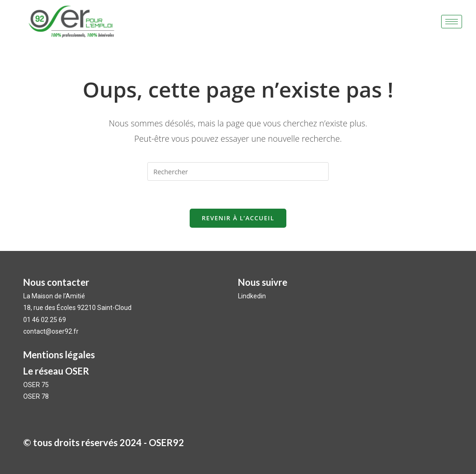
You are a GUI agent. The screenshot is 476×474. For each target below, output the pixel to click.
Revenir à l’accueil (238, 218)
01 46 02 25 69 (45, 320)
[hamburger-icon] (452, 22)
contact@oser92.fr (51, 331)
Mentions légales (59, 355)
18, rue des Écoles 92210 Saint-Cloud (77, 308)
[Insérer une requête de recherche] (238, 171)
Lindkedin (253, 296)
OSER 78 (36, 396)
